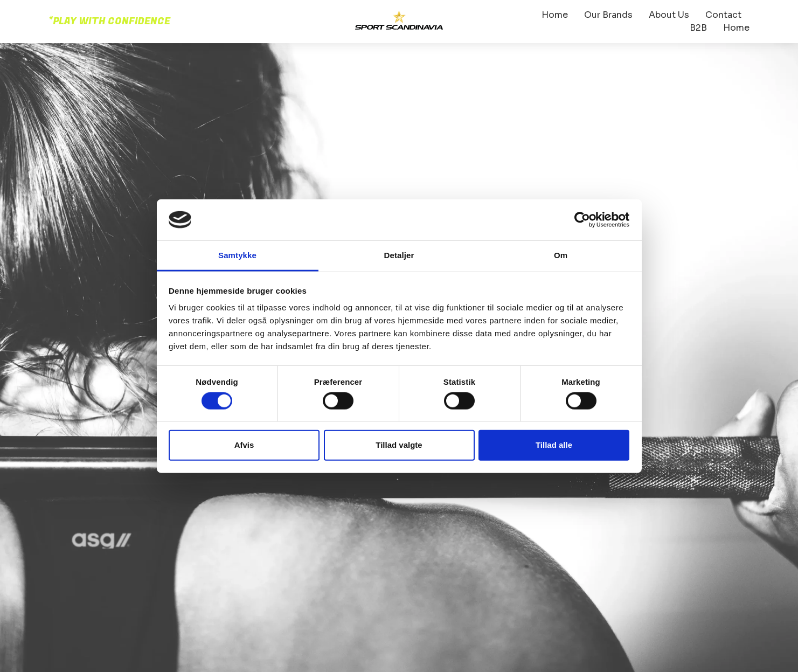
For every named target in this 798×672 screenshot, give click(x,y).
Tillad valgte (399, 445)
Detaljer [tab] (399, 255)
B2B (698, 28)
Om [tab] (561, 255)
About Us (669, 15)
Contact (723, 15)
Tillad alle (554, 445)
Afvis (244, 445)
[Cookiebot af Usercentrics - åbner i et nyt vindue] (582, 220)
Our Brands (608, 15)
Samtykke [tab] (237, 255)
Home (555, 15)
